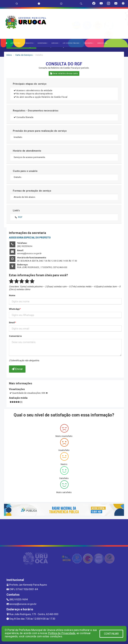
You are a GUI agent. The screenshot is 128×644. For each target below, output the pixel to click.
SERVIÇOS (55, 43)
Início (9, 55)
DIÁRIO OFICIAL (102, 43)
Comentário (15, 336)
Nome (12, 295)
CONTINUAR (111, 634)
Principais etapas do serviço (30, 84)
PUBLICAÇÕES (89, 43)
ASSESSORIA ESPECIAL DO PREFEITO (30, 238)
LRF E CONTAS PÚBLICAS (71, 43)
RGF (20, 217)
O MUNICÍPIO (29, 43)
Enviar (17, 369)
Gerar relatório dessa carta (64, 73)
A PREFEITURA (16, 43)
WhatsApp (14, 309)
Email (12, 323)
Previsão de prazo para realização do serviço (40, 131)
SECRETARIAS (43, 43)
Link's (16, 210)
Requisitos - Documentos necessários (36, 111)
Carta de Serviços (24, 55)
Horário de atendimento (27, 151)
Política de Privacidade (62, 633)
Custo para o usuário (25, 171)
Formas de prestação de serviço (32, 191)
